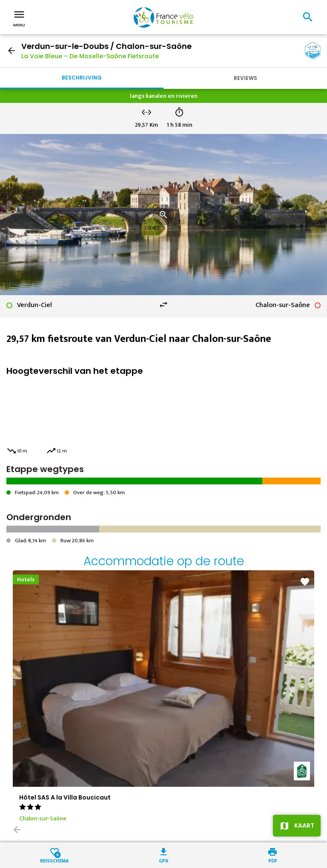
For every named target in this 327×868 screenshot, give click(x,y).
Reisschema (54, 860)
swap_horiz (163, 305)
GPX (164, 860)
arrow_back (11, 51)
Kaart (304, 825)
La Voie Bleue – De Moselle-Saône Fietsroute (90, 56)
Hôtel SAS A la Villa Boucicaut (65, 797)
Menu (19, 18)
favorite (305, 582)
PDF (273, 860)
